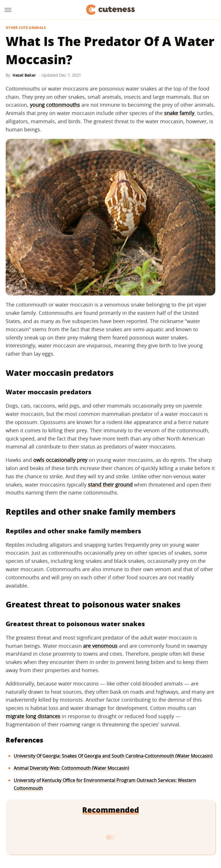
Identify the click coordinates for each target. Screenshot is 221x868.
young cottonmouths (55, 105)
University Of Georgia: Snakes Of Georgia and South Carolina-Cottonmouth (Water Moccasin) (113, 756)
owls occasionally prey (60, 460)
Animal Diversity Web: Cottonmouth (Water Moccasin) (71, 768)
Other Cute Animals (26, 28)
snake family (179, 113)
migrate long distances (33, 716)
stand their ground (110, 485)
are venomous (100, 646)
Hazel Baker (24, 75)
